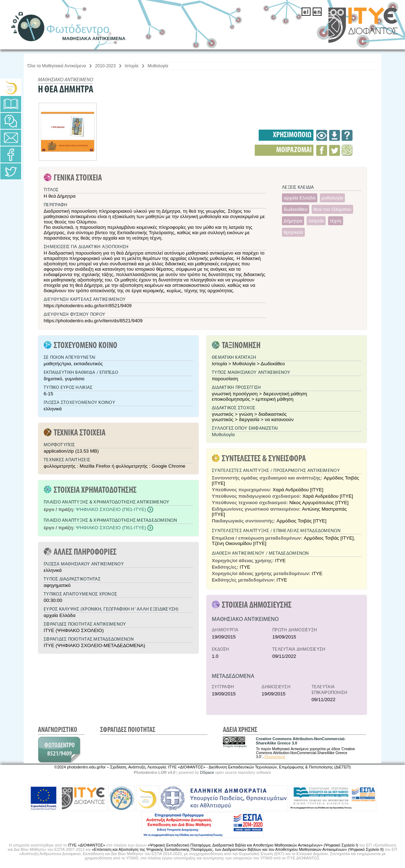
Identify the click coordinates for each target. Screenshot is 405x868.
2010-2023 (105, 66)
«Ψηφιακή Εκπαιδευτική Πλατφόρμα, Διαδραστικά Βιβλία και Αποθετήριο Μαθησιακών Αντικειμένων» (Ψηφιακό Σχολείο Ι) (253, 845)
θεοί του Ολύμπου (332, 209)
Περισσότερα (275, 757)
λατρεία (316, 221)
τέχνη (336, 221)
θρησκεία (293, 232)
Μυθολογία (158, 66)
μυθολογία (333, 198)
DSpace (207, 772)
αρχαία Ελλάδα (300, 198)
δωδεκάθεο (296, 209)
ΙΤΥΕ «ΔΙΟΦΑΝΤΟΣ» (87, 845)
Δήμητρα (293, 221)
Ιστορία (132, 66)
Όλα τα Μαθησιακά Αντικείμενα (57, 66)
